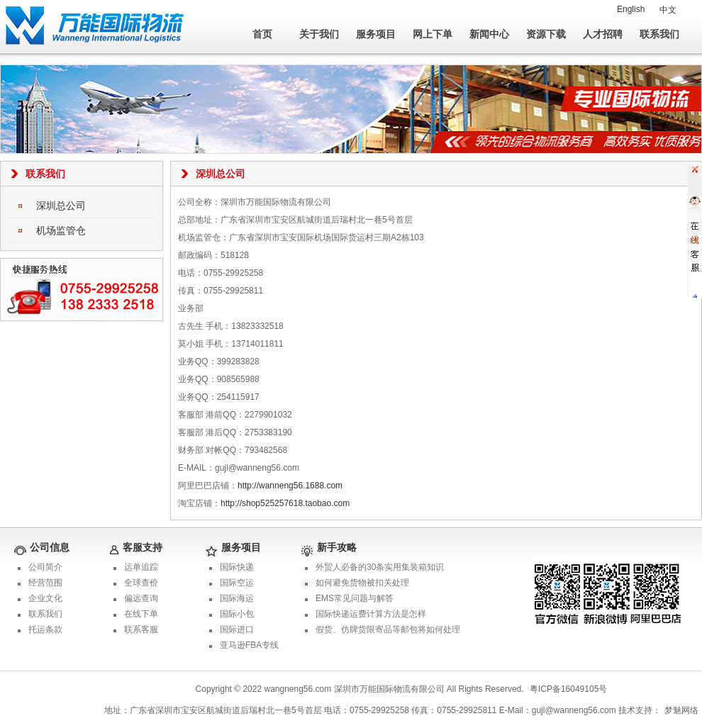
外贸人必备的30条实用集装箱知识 (380, 567)
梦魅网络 (681, 710)
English (631, 9)
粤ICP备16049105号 (568, 689)
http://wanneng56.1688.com (290, 486)
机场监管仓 (61, 230)
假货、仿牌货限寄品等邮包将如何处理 (388, 629)
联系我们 (659, 34)
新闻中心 (489, 34)
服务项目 (376, 34)
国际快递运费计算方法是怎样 (371, 614)
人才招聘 (603, 34)
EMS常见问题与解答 (355, 598)
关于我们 (319, 34)
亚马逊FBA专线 (249, 645)
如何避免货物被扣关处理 (362, 583)
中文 (668, 10)
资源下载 (546, 34)
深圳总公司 (61, 206)
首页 (262, 34)
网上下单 (433, 34)
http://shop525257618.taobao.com (285, 503)
